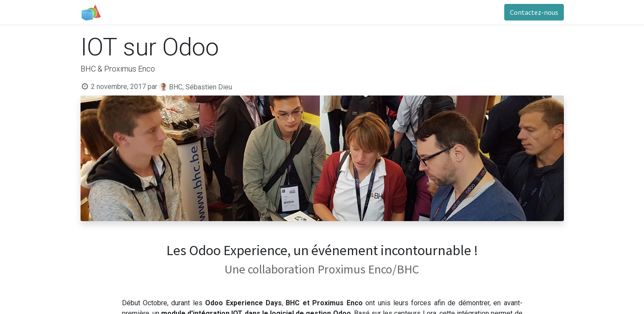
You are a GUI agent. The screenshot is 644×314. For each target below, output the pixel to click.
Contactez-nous (534, 12)
